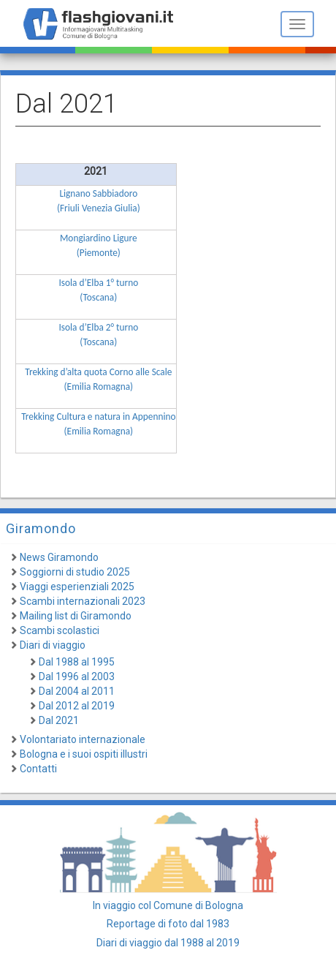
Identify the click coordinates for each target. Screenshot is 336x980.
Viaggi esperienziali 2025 (77, 587)
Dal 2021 (59, 720)
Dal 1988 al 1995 (77, 662)
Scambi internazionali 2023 (83, 601)
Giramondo (41, 528)
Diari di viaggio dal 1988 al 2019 (168, 943)
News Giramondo (59, 557)
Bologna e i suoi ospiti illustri (84, 754)
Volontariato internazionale (83, 739)
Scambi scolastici (60, 630)
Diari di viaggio (53, 645)
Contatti (38, 769)
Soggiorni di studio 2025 (75, 572)
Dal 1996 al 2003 (77, 676)
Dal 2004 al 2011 (77, 691)
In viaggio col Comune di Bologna (168, 905)
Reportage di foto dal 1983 (168, 924)
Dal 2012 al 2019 (77, 706)
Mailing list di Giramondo (76, 616)
